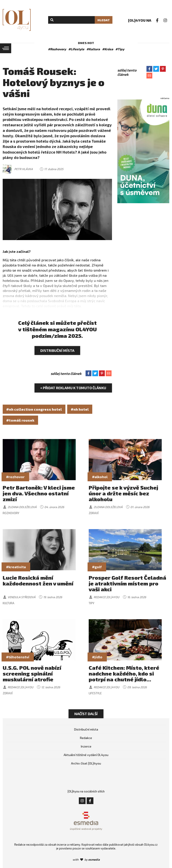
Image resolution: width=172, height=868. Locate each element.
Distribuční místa (57, 350)
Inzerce (86, 746)
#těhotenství (18, 657)
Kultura (9, 603)
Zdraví (94, 513)
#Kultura (93, 49)
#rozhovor (15, 477)
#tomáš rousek (20, 420)
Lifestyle (95, 693)
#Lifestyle (76, 49)
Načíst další (86, 714)
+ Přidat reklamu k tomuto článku (73, 388)
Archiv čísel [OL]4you (86, 763)
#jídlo (97, 657)
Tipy (91, 603)
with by (86, 860)
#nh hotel (80, 409)
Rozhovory (11, 513)
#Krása (108, 49)
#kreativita (16, 567)
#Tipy (120, 49)
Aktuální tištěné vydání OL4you (86, 755)
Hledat (104, 20)
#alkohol (100, 477)
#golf (97, 567)
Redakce (86, 738)
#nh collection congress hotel (34, 409)
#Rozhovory (57, 49)
